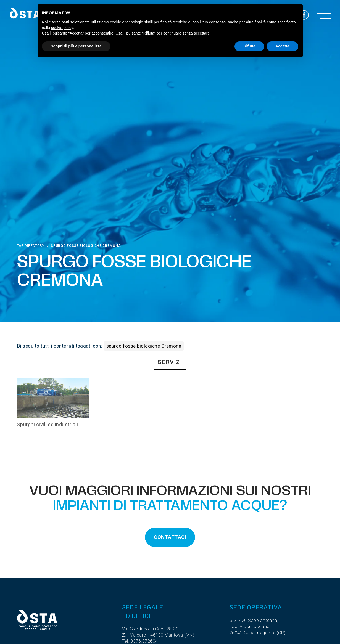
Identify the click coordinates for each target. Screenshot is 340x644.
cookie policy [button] (62, 28)
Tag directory (31, 246)
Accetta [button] (282, 46)
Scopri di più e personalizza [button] (76, 46)
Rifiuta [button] (249, 46)
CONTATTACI (170, 537)
